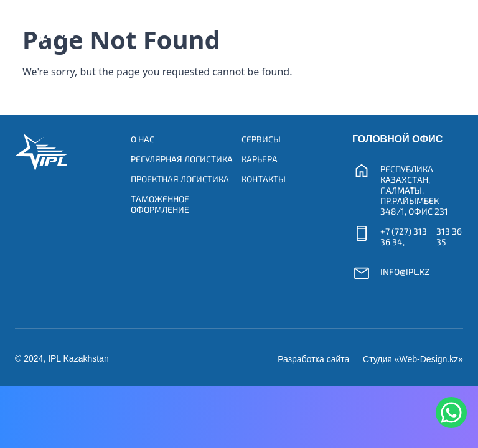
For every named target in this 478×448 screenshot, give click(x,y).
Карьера (260, 159)
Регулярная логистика (182, 159)
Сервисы (261, 139)
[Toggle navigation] (439, 24)
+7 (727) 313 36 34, (404, 236)
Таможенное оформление (160, 204)
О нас (143, 139)
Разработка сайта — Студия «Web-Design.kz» (370, 359)
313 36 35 (449, 236)
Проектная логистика (180, 179)
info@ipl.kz (405, 272)
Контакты (264, 179)
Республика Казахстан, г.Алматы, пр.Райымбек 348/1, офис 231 (414, 190)
